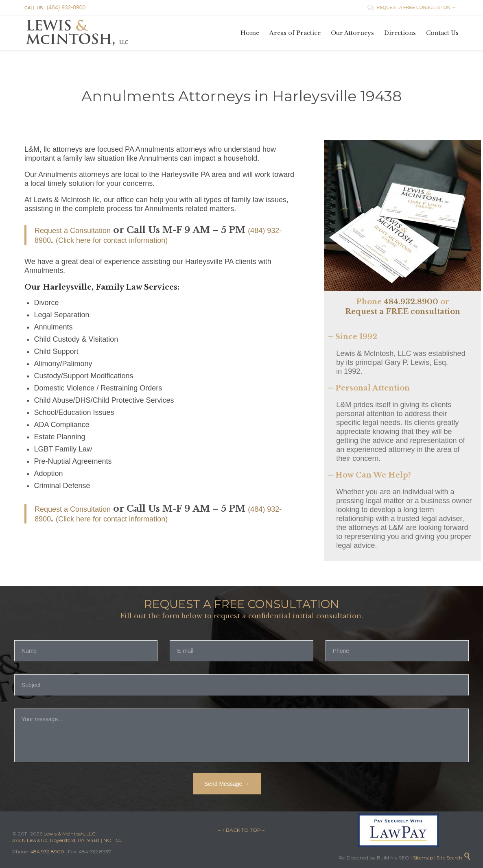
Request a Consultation (73, 231)
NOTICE (113, 840)
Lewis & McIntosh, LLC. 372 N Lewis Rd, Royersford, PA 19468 (57, 837)
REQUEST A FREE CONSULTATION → (412, 7)
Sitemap (422, 858)
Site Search (454, 858)
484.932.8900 (411, 302)
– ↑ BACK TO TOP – (241, 830)
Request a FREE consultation (403, 312)
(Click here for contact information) (112, 240)
